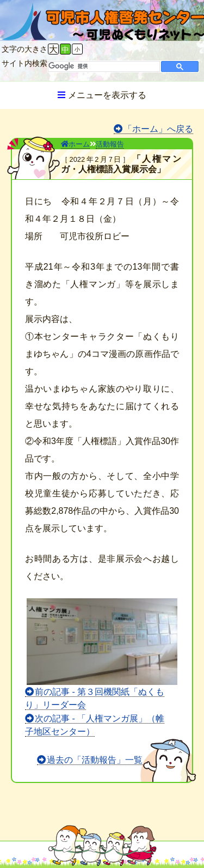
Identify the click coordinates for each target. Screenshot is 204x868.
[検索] (103, 66)
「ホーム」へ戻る (158, 129)
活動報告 (110, 144)
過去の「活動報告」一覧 (95, 760)
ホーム (75, 144)
